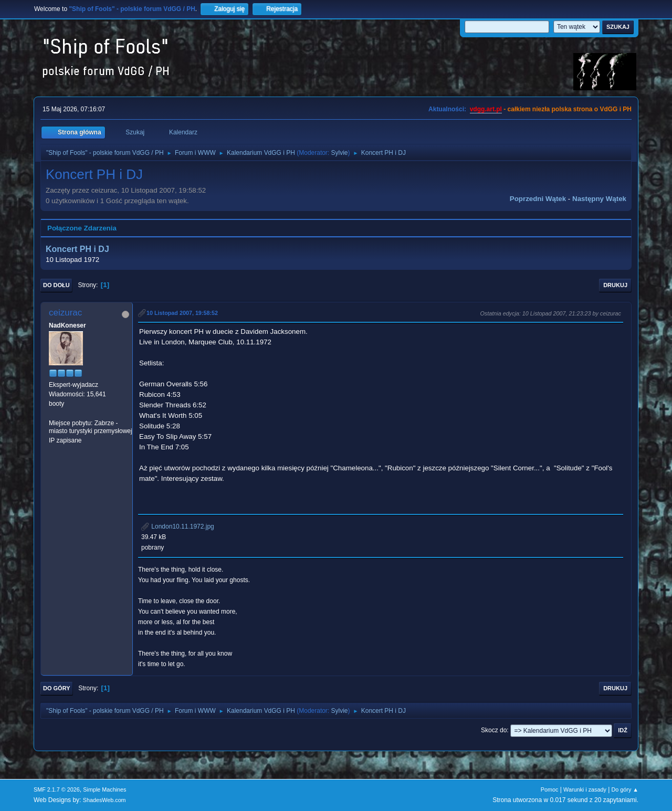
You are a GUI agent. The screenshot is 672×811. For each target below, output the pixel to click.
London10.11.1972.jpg (178, 526)
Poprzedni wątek (538, 199)
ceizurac (65, 313)
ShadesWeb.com (104, 800)
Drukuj (615, 285)
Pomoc (550, 789)
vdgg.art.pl (486, 109)
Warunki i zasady (585, 789)
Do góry (57, 688)
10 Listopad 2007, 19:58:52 (182, 313)
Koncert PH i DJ (77, 249)
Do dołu (56, 285)
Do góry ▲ (625, 789)
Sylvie (340, 153)
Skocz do (494, 730)
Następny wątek (599, 199)
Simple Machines (104, 789)
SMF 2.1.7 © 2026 (57, 789)
